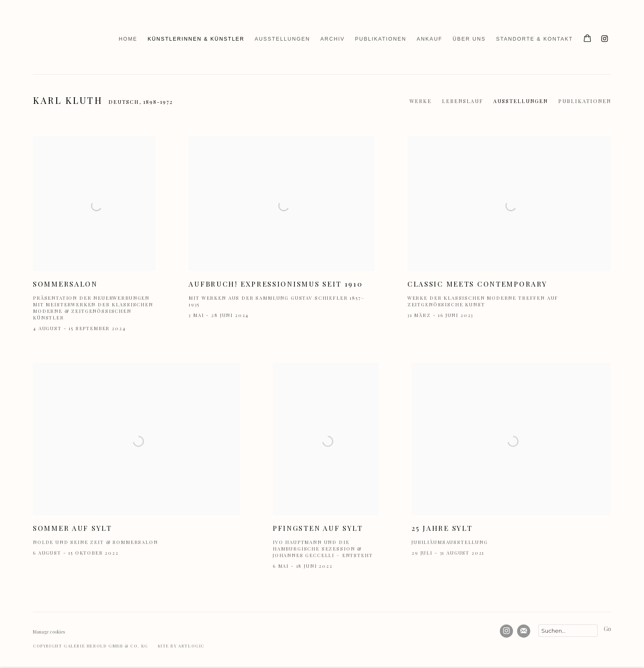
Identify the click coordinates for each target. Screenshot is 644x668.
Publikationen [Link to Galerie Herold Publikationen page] (381, 39)
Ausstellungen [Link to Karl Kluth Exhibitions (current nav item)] (521, 101)
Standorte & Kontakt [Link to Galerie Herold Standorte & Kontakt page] (535, 39)
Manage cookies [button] (49, 632)
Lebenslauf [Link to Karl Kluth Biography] (462, 101)
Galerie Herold (53, 39)
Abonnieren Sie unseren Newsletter (524, 631)
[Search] (568, 631)
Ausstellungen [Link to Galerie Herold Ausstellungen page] (282, 39)
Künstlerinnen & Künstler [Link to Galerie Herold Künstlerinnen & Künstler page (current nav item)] (196, 39)
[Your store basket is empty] (587, 39)
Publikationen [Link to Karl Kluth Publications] (585, 101)
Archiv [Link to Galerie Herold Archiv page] (332, 39)
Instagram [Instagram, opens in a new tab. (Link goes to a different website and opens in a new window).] (605, 39)
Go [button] (607, 629)
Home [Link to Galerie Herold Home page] (128, 39)
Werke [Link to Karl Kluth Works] (421, 101)
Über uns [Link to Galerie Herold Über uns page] (469, 39)
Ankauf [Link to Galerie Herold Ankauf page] (429, 39)
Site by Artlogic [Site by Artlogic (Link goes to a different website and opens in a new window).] (181, 646)
